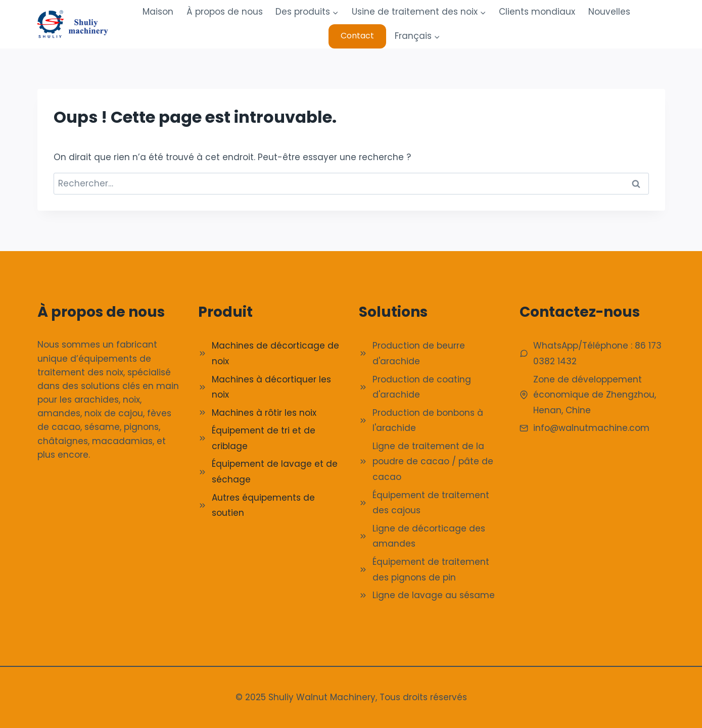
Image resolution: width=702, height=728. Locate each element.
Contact (357, 36)
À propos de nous (225, 12)
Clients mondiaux (537, 12)
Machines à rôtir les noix (264, 413)
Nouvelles (609, 12)
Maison (158, 12)
